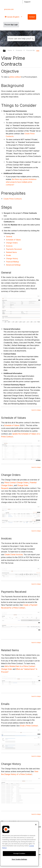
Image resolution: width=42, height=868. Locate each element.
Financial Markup (12, 262)
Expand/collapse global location (38, 50)
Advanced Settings (13, 265)
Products (19, 50)
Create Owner (10, 555)
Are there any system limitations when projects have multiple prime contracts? (21, 182)
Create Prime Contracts (13, 199)
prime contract (15, 77)
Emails (9, 255)
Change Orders (12, 243)
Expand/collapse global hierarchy (6, 51)
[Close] (36, 825)
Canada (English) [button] (13, 17)
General (9, 236)
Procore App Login (11, 25)
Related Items (11, 252)
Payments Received (14, 249)
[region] (19, 844)
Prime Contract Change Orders (17, 483)
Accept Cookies (19, 853)
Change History (12, 258)
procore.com (9, 9)
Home (10, 50)
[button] (33, 38)
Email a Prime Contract (29, 726)
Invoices (9, 246)
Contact (32, 17)
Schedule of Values (13, 240)
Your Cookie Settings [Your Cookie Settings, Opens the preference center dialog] (19, 859)
